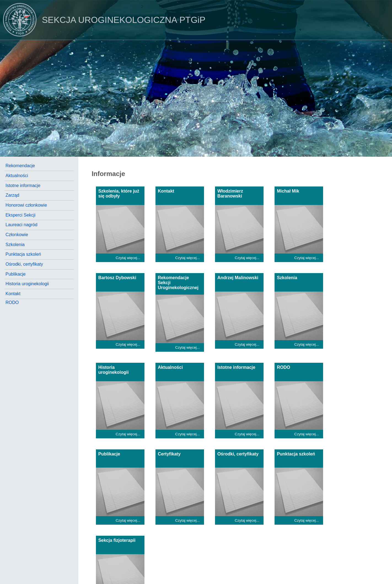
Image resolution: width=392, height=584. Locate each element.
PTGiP (103, 20)
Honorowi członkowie (26, 205)
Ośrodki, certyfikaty (24, 264)
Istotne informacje (23, 186)
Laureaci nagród (22, 225)
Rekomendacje (20, 166)
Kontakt (13, 294)
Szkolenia (15, 245)
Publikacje (16, 274)
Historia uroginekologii (27, 284)
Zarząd (12, 195)
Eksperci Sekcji (20, 215)
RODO (12, 302)
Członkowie (17, 235)
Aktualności (17, 176)
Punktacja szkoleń (23, 254)
